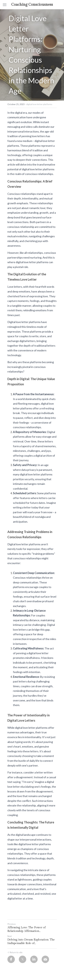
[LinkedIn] (34, 959)
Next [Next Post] (10, 936)
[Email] (45, 959)
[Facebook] (11, 959)
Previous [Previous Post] (12, 924)
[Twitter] (23, 959)
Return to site (15, 952)
